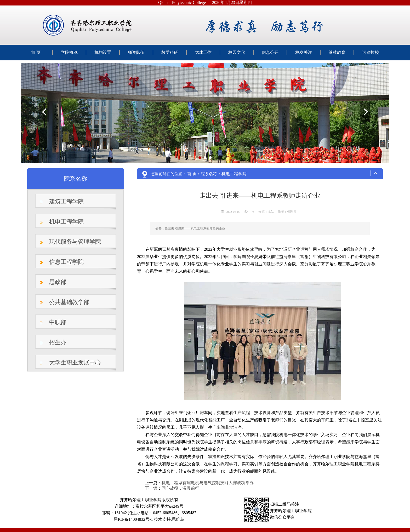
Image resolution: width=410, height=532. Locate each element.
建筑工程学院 (66, 201)
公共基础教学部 (69, 302)
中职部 (58, 322)
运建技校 (371, 52)
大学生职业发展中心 (75, 362)
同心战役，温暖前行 (180, 488)
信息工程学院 (66, 262)
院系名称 (209, 174)
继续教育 (337, 52)
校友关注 (304, 52)
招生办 (58, 342)
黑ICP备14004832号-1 (133, 519)
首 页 (36, 52)
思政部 (58, 282)
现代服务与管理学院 (75, 242)
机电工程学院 (66, 222)
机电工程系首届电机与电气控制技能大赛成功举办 (208, 483)
